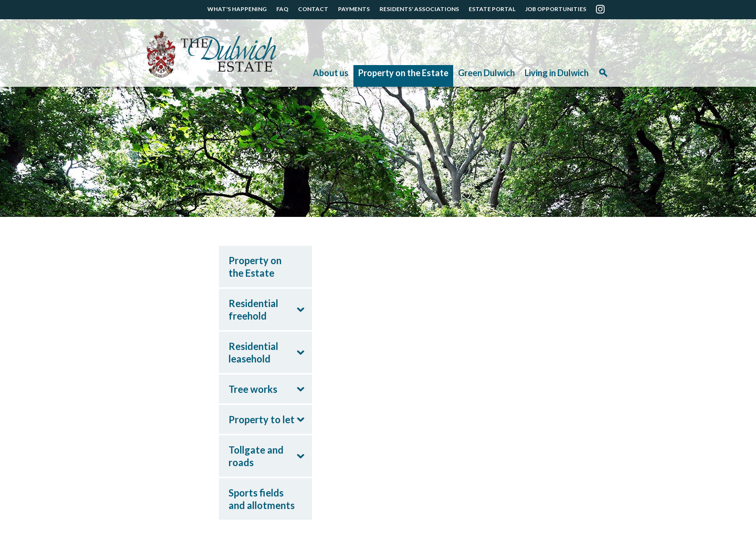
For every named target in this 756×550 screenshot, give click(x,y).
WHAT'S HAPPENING (237, 9)
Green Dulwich (486, 73)
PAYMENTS (354, 9)
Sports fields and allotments (262, 499)
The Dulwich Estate (211, 54)
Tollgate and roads (256, 456)
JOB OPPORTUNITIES (556, 9)
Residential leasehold (253, 352)
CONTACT (313, 9)
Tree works (253, 389)
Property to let (262, 419)
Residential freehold (253, 309)
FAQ (282, 9)
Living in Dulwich (557, 73)
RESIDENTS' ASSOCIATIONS (419, 9)
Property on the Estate (403, 73)
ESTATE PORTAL (492, 9)
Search (603, 76)
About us (331, 73)
